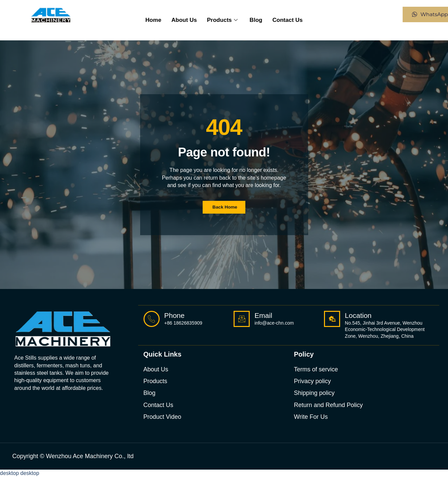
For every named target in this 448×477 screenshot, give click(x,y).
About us (187, 20)
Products (222, 20)
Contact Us (283, 20)
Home (159, 20)
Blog (254, 20)
